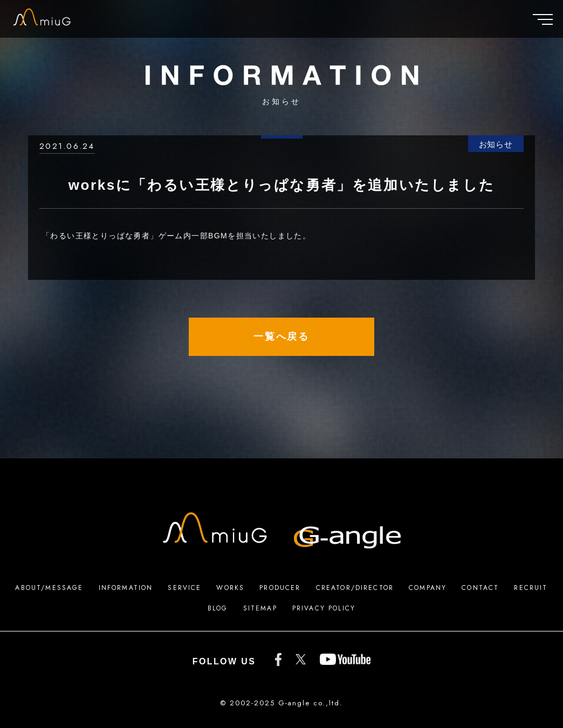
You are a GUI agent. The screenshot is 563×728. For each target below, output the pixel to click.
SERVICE (184, 588)
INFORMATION (126, 588)
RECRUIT (531, 588)
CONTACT (480, 588)
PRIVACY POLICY (324, 608)
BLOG (218, 608)
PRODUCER (280, 588)
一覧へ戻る (281, 336)
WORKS (230, 588)
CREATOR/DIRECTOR (355, 588)
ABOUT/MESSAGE (49, 588)
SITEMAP (260, 608)
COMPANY (428, 588)
